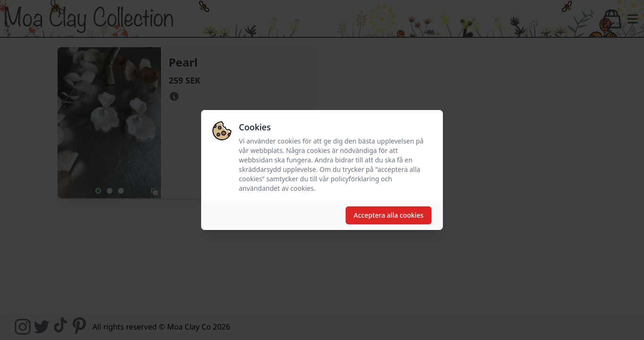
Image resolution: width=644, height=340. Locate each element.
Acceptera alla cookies (389, 215)
